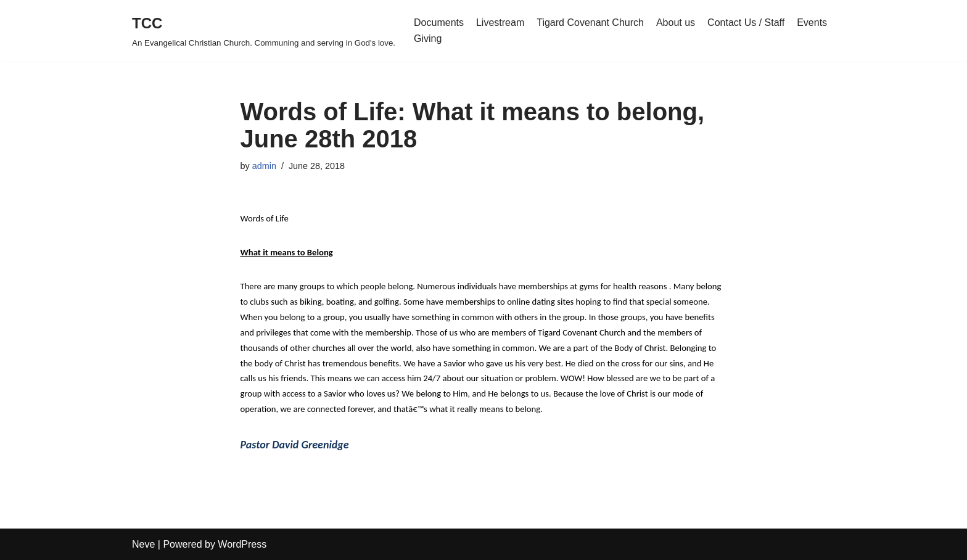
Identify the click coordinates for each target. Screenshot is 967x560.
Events (812, 23)
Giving (428, 39)
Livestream (500, 23)
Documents (439, 23)
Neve (143, 544)
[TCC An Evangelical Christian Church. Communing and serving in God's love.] (264, 31)
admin (264, 166)
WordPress (242, 544)
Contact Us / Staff (746, 23)
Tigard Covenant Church (590, 23)
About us (676, 23)
